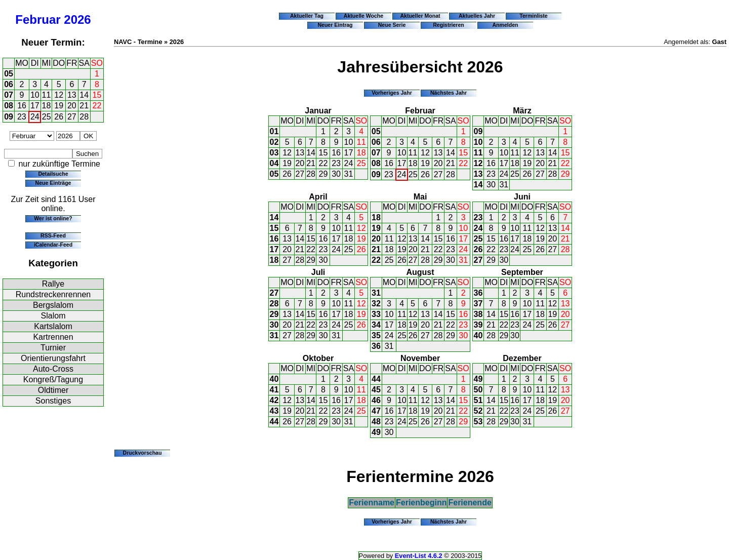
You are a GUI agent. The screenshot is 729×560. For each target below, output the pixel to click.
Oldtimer (53, 390)
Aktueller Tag (307, 16)
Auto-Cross (53, 369)
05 (9, 74)
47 (376, 411)
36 (376, 346)
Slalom (53, 316)
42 (274, 400)
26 (59, 117)
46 (376, 400)
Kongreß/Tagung (53, 379)
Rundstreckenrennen (53, 294)
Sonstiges (53, 401)
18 (47, 106)
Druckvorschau (143, 453)
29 (323, 174)
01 (274, 131)
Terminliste (533, 16)
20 (72, 106)
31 (349, 174)
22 (97, 106)
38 (478, 314)
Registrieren (449, 25)
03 (274, 153)
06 (9, 84)
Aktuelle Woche (363, 16)
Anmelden (505, 25)
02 (274, 142)
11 (47, 95)
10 (35, 95)
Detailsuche (53, 174)
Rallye (53, 284)
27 (72, 117)
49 (376, 432)
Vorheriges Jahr (392, 93)
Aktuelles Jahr (477, 16)
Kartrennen (53, 337)
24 (35, 117)
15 (97, 95)
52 (478, 411)
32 (376, 304)
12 (59, 95)
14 (84, 95)
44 (274, 422)
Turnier (53, 348)
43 (274, 411)
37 (478, 304)
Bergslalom (53, 305)
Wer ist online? (53, 218)
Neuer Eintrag (335, 25)
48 (376, 422)
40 (478, 335)
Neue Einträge (53, 183)
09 (9, 117)
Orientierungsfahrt (53, 358)
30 (336, 174)
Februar (38, 19)
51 (478, 400)
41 (274, 390)
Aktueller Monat (420, 16)
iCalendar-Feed (53, 245)
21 (84, 106)
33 (376, 314)
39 (478, 325)
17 (35, 106)
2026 (77, 19)
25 (47, 117)
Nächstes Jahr (449, 93)
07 (9, 95)
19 (59, 106)
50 (478, 390)
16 (22, 106)
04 (274, 163)
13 (72, 95)
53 (478, 422)
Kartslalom (53, 326)
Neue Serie (392, 25)
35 (376, 335)
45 (376, 390)
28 (84, 117)
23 (22, 117)
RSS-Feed (53, 235)
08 (9, 106)
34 (376, 325)
